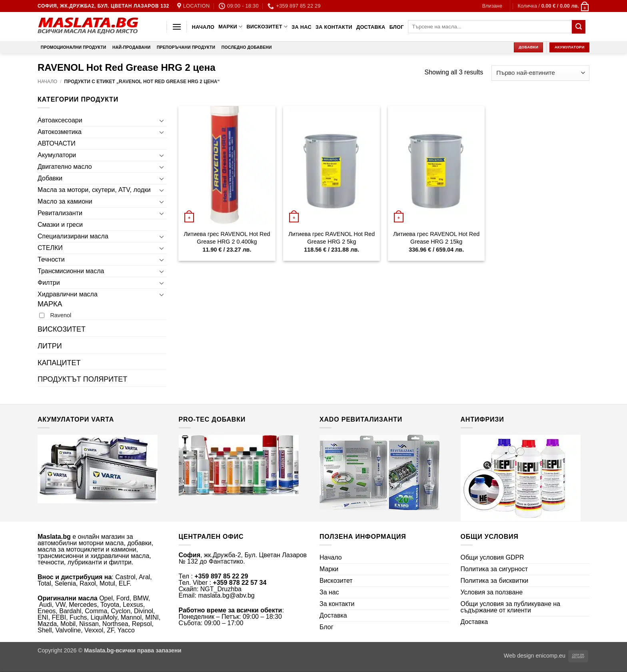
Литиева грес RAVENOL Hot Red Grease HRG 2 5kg (331, 238)
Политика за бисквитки (495, 581)
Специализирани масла (73, 236)
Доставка (371, 27)
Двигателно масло (65, 167)
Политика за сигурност (494, 569)
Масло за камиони (65, 201)
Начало (203, 27)
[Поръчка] (540, 73)
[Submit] (579, 27)
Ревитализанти (60, 213)
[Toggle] (162, 120)
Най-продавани (131, 47)
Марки (230, 27)
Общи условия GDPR (492, 557)
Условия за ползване (492, 592)
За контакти (334, 27)
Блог (397, 27)
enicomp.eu (551, 656)
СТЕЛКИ (50, 248)
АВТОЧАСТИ (57, 143)
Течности (51, 259)
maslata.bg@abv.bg (226, 595)
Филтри (49, 283)
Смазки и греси (60, 225)
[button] (492, 6)
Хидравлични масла (68, 294)
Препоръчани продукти (186, 47)
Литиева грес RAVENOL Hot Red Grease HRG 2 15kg (436, 238)
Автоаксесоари (60, 120)
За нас (302, 27)
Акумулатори (57, 155)
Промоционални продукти (74, 47)
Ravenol (61, 315)
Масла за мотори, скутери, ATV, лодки (94, 190)
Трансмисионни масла (71, 271)
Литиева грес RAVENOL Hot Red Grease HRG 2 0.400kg (227, 238)
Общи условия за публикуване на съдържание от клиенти (511, 607)
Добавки (50, 178)
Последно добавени (247, 47)
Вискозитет (267, 27)
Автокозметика (60, 132)
